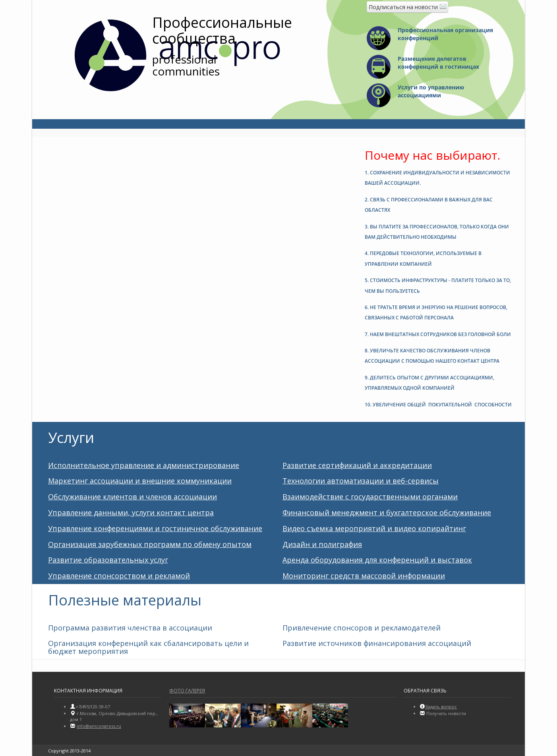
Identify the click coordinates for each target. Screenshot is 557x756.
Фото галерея (187, 691)
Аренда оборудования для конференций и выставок (377, 560)
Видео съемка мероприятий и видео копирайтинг (374, 528)
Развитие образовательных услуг (108, 560)
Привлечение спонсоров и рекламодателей (362, 628)
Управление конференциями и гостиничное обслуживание (155, 528)
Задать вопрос (441, 707)
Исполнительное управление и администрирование (144, 465)
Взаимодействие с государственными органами (370, 497)
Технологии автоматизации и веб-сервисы (361, 481)
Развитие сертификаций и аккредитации (357, 465)
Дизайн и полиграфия (322, 544)
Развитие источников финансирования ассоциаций (377, 643)
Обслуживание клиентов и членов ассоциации (132, 497)
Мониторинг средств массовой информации (364, 576)
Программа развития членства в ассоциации (130, 628)
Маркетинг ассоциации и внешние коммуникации (140, 481)
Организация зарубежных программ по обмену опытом (150, 544)
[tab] (439, 176)
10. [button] (438, 405)
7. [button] (438, 334)
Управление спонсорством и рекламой (119, 576)
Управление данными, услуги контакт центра (131, 512)
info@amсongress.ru (99, 726)
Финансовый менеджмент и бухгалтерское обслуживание (387, 512)
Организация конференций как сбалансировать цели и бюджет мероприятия (148, 647)
